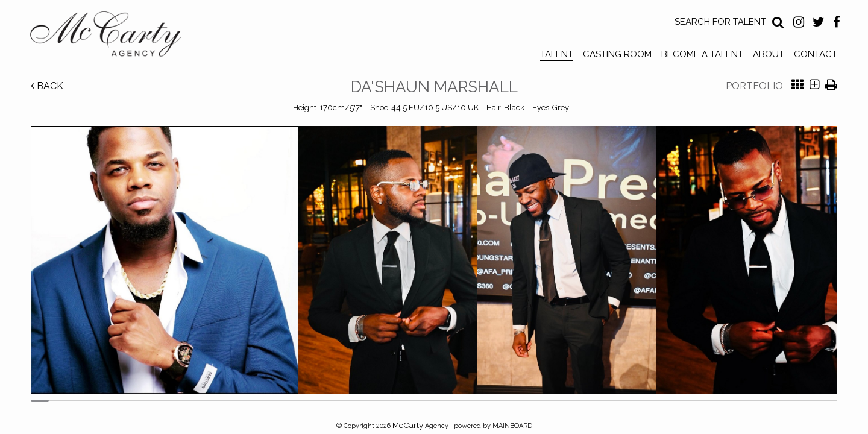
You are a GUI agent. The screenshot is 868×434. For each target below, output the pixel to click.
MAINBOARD (512, 426)
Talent (557, 54)
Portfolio (754, 86)
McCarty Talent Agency (115, 37)
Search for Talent (720, 22)
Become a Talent (702, 54)
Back (47, 86)
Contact (816, 54)
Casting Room (617, 54)
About (769, 54)
